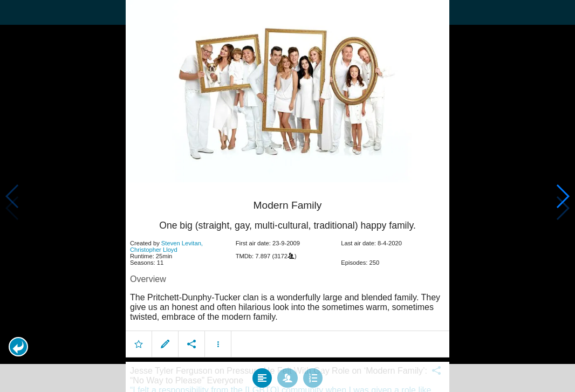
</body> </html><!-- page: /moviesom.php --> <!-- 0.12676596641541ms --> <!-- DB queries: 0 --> (287, 196)
